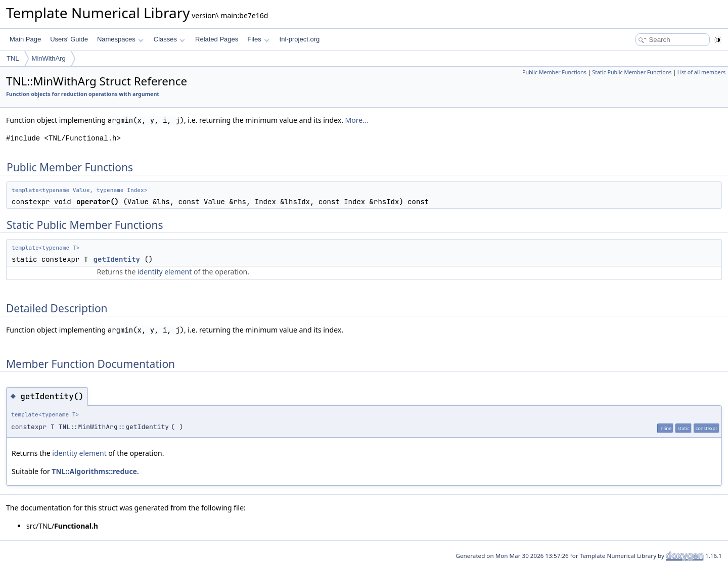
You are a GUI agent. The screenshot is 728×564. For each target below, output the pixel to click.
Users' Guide (69, 39)
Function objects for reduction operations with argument (83, 94)
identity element (165, 272)
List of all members (701, 72)
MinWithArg (49, 58)
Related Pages (217, 39)
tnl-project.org (300, 39)
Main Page (25, 39)
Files (258, 39)
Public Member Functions (554, 72)
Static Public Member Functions (632, 72)
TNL (13, 58)
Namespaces (120, 39)
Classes (169, 39)
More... (357, 120)
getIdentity (117, 259)
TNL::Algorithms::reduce (94, 471)
